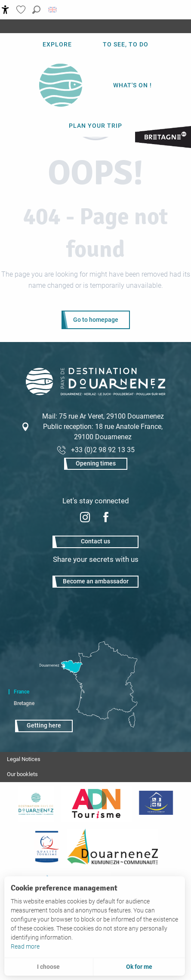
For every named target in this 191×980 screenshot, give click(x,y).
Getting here (44, 726)
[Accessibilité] (5, 10)
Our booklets (22, 774)
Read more (25, 946)
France (22, 692)
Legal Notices (24, 759)
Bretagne (24, 703)
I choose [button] (48, 967)
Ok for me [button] (139, 967)
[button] (36, 10)
